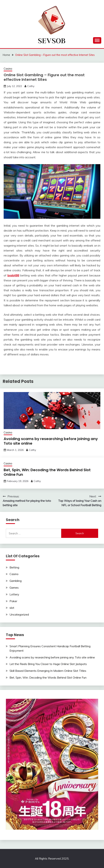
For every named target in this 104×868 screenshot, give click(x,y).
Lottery (14, 594)
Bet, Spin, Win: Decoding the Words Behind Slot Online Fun (47, 472)
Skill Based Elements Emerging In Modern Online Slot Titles (48, 671)
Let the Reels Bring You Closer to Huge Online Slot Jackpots (48, 664)
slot (12, 608)
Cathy (31, 86)
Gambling (16, 581)
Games (14, 588)
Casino (8, 69)
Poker (13, 601)
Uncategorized (19, 614)
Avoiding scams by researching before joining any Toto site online (51, 441)
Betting (14, 567)
